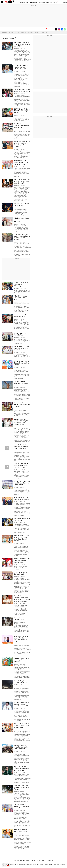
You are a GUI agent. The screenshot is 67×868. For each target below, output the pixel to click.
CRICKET (24, 29)
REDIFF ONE (43, 29)
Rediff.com (16, 865)
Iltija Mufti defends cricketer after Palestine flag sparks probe (22, 768)
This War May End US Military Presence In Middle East (21, 683)
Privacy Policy (36, 865)
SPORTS (30, 29)
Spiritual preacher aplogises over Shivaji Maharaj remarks (21, 383)
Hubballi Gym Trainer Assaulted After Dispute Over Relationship (22, 447)
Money (27, 2)
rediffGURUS (49, 2)
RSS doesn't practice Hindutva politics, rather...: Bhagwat (21, 67)
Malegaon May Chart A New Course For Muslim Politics (22, 787)
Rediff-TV (55, 2)
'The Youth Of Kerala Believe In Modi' (21, 573)
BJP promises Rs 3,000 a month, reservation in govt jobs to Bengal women (22, 538)
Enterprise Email (34, 2)
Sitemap (41, 865)
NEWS (7, 29)
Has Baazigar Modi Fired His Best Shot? (22, 519)
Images (17, 32)
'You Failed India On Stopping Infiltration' (21, 831)
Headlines (4, 32)
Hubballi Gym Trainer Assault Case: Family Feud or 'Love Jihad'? (21, 465)
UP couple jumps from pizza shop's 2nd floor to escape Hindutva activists (22, 237)
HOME (2, 29)
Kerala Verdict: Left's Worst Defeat (21, 334)
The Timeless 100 (50, 860)
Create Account (64, 3)
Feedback (46, 865)
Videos (43, 860)
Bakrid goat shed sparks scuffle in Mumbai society (22, 90)
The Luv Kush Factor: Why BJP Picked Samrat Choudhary (22, 405)
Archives (44, 32)
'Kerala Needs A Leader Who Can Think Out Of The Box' (22, 348)
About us (51, 865)
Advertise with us (23, 865)
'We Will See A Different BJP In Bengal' (22, 205)
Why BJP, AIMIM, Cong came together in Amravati (22, 660)
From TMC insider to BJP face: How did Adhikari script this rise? (22, 181)
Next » (16, 852)
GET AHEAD (36, 29)
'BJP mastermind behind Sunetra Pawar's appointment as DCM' (22, 704)
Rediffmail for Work (18, 860)
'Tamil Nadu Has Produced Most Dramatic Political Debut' (22, 126)
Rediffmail (23, 2)
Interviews (30, 32)
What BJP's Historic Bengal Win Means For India (21, 298)
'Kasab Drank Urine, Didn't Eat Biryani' (21, 619)
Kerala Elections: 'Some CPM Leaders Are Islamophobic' (22, 560)
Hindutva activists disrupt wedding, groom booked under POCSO (22, 44)
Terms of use (57, 865)
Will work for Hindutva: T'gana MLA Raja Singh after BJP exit (22, 726)
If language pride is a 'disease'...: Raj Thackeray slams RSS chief (21, 639)
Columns (23, 32)
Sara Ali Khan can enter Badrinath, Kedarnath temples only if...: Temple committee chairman (22, 599)
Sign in (65, 1)
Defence (11, 32)
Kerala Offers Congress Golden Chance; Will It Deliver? (22, 363)
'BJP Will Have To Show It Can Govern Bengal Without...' (22, 111)
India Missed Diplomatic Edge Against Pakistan (22, 498)
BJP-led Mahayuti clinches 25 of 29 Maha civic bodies (22, 806)
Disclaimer (30, 865)
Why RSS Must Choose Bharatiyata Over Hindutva (22, 220)
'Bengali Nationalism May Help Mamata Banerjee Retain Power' (22, 483)
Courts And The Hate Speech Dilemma (21, 316)
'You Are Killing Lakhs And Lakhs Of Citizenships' (21, 284)
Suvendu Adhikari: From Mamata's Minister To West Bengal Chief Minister (22, 144)
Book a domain (26, 860)
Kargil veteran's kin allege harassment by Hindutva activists (21, 747)
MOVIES (18, 29)
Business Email (42, 2)
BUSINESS (12, 29)
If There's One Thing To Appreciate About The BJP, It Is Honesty (22, 162)
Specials (38, 32)
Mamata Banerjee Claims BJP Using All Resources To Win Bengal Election (21, 422)
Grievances (63, 865)
